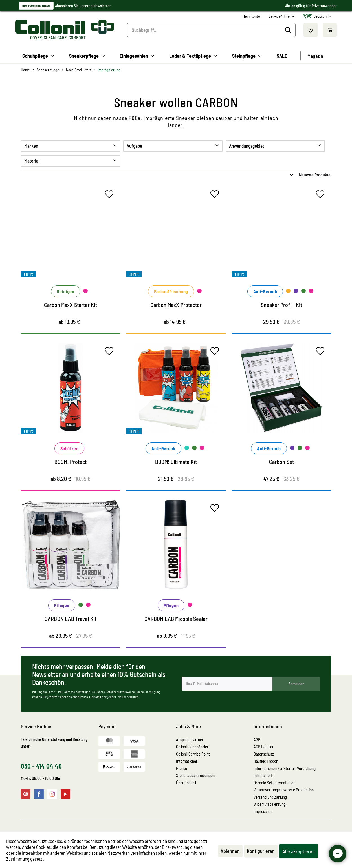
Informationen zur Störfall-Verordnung (285, 768)
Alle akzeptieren (299, 851)
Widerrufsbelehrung (269, 804)
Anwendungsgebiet (247, 146)
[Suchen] (289, 30)
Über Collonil (186, 783)
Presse (181, 768)
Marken (31, 146)
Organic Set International (274, 783)
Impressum (263, 811)
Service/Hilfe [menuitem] (280, 16)
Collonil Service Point (193, 754)
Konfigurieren (261, 851)
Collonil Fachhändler (192, 747)
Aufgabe (134, 146)
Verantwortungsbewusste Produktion (284, 790)
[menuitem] (251, 16)
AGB (257, 739)
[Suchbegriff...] (211, 30)
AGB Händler (264, 747)
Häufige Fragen (266, 761)
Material (32, 161)
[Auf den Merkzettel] (111, 195)
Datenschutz (264, 754)
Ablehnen (230, 851)
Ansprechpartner (190, 739)
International (186, 761)
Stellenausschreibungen (195, 775)
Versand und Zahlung (270, 797)
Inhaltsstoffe (264, 775)
